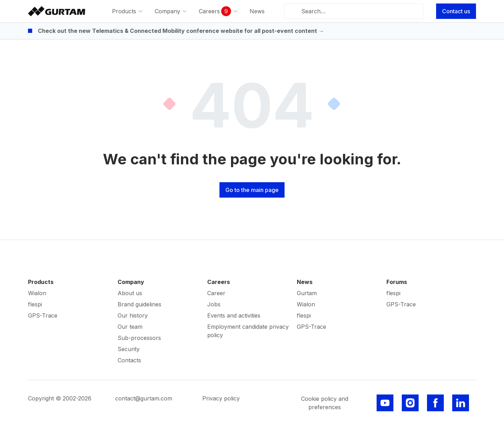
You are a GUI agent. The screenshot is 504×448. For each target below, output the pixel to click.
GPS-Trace (43, 315)
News (305, 282)
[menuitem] (128, 11)
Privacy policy (221, 398)
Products (41, 282)
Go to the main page (252, 190)
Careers (219, 282)
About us (130, 293)
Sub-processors (139, 338)
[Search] (294, 11)
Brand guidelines (139, 304)
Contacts (129, 360)
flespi (35, 304)
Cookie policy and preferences (325, 403)
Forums (397, 282)
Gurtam (307, 293)
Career (216, 293)
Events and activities (234, 315)
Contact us (456, 11)
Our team (130, 327)
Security (129, 349)
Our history (133, 315)
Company (131, 282)
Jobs (214, 304)
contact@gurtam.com (144, 398)
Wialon (37, 293)
